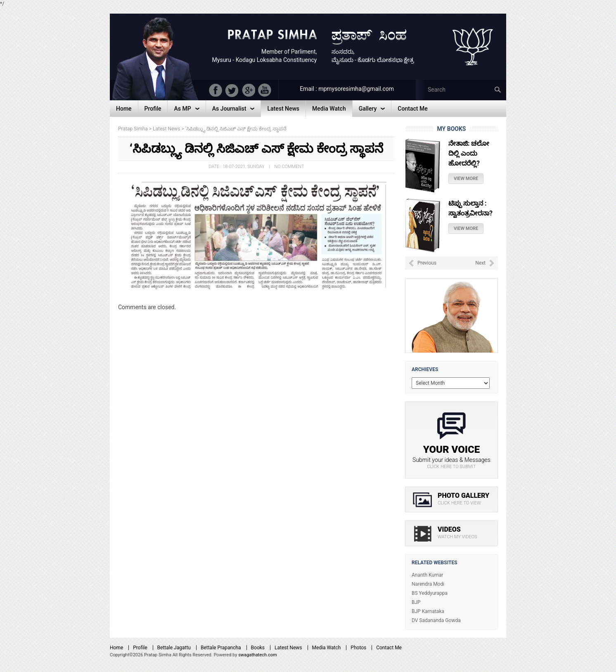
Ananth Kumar (427, 575)
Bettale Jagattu (174, 648)
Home (116, 648)
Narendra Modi (428, 584)
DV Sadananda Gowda (436, 620)
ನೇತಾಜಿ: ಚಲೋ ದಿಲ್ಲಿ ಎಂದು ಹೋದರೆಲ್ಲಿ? (469, 153)
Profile (140, 648)
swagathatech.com (258, 655)
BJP (416, 602)
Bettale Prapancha (221, 648)
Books (258, 648)
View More (466, 179)
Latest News (288, 648)
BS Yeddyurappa (430, 593)
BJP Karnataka (428, 611)
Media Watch (327, 648)
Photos (358, 648)
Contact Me (389, 648)
